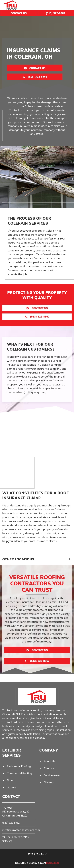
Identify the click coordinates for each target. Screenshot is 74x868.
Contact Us (19, 13)
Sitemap (49, 782)
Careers (49, 768)
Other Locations (18, 559)
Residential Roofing (19, 766)
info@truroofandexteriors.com (21, 830)
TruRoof (7, 808)
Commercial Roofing (19, 773)
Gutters (12, 787)
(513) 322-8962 (11, 823)
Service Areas (52, 775)
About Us (49, 761)
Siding (11, 780)
